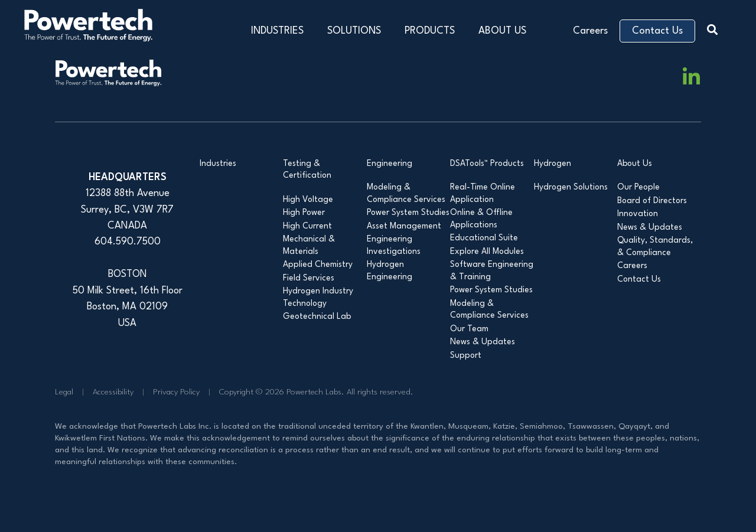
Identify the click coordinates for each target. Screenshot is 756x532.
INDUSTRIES (277, 31)
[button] (715, 28)
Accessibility (113, 392)
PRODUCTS (430, 31)
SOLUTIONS (354, 31)
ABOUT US (502, 31)
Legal (64, 392)
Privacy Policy (176, 392)
